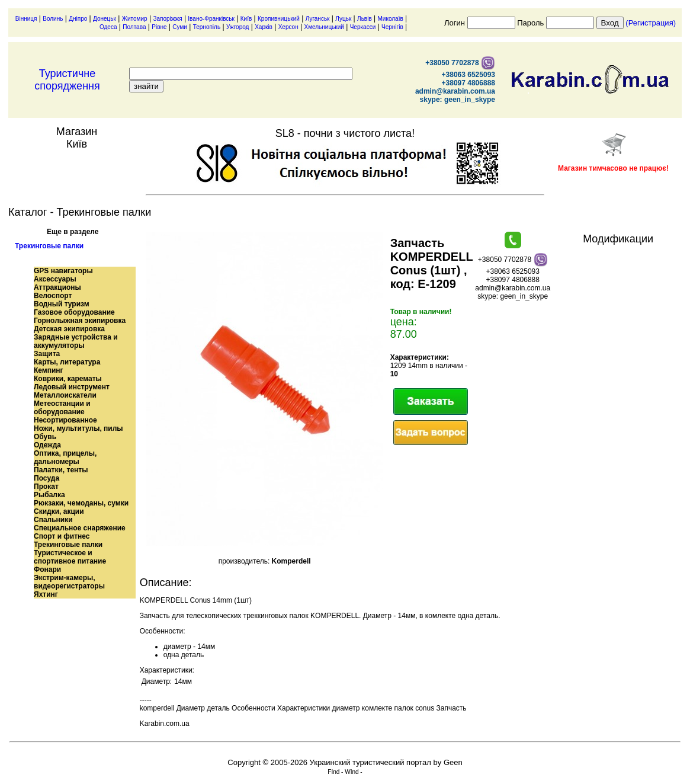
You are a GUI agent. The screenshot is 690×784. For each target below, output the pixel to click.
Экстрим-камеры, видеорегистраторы (69, 582)
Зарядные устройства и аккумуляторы (76, 341)
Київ (246, 19)
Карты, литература (67, 362)
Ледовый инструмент (72, 387)
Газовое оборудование (74, 312)
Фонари (47, 569)
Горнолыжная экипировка (80, 321)
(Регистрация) (651, 23)
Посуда (46, 478)
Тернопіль (207, 27)
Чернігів (392, 27)
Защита (47, 354)
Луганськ (318, 19)
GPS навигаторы (63, 271)
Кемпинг (49, 370)
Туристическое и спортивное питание (70, 557)
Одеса (108, 27)
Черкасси (363, 27)
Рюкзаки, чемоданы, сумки (81, 503)
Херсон (288, 27)
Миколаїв (391, 19)
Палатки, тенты (61, 470)
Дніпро (78, 19)
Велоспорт (53, 296)
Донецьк (105, 19)
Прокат (46, 487)
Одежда (47, 445)
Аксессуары (55, 279)
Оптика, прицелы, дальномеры (65, 457)
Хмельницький (324, 27)
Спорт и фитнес (62, 536)
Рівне (159, 27)
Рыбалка (49, 495)
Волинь (53, 19)
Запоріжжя (167, 19)
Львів (365, 19)
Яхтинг (46, 594)
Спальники (53, 520)
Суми (180, 27)
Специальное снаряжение (80, 528)
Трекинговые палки (49, 246)
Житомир (135, 19)
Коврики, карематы (68, 379)
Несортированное (65, 420)
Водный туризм (62, 304)
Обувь (45, 437)
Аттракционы (57, 287)
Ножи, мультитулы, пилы (78, 428)
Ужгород (238, 27)
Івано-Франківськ (211, 19)
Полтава (134, 27)
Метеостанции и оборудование (62, 408)
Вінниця (26, 19)
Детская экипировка (69, 329)
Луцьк (343, 19)
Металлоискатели (65, 395)
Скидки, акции (59, 511)
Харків (264, 27)
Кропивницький (279, 19)
